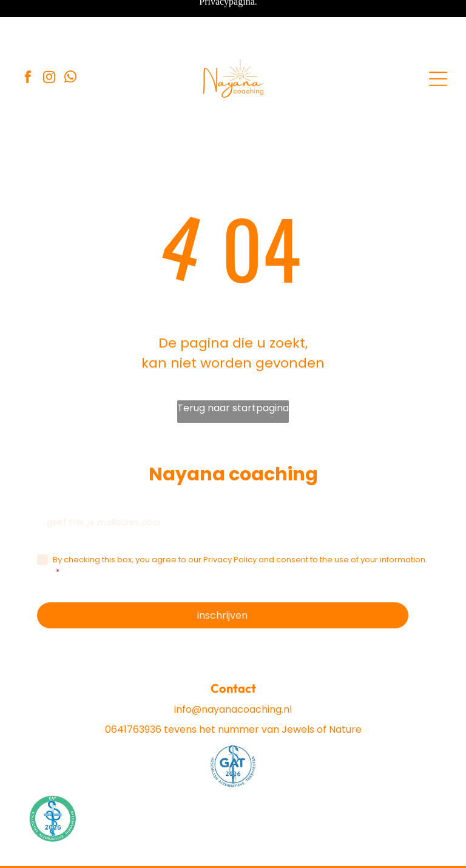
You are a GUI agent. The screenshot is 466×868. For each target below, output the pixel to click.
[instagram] (49, 37)
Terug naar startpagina (233, 367)
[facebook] (28, 37)
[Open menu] (438, 38)
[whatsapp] (70, 37)
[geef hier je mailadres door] (233, 482)
